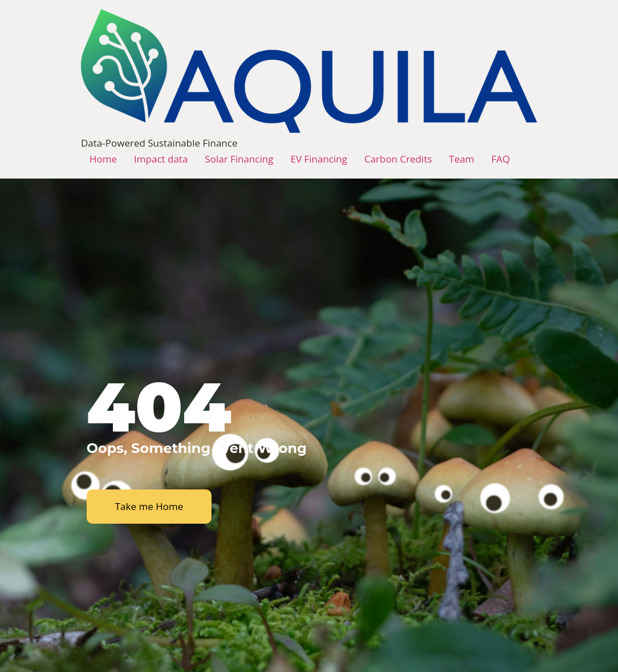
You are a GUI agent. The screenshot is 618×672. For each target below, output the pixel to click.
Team (462, 159)
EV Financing (318, 159)
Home (103, 159)
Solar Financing (239, 159)
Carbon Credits (398, 159)
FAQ (501, 159)
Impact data (161, 159)
